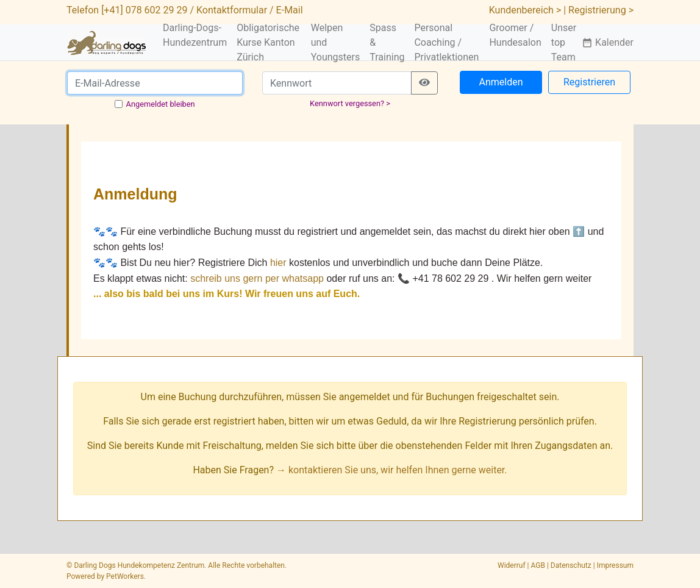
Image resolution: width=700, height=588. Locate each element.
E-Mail (290, 10)
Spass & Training (387, 42)
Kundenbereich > (525, 10)
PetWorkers (125, 576)
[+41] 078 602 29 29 (144, 10)
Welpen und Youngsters (336, 42)
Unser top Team (564, 42)
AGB (538, 565)
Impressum (615, 565)
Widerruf (512, 565)
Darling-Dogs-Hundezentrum (195, 35)
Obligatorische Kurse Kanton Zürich (268, 42)
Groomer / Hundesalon (515, 35)
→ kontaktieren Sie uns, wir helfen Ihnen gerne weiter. (392, 470)
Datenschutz (571, 565)
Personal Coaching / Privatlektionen (446, 42)
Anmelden (501, 82)
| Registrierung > (598, 10)
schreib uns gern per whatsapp (257, 278)
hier (278, 263)
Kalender (608, 42)
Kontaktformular (232, 10)
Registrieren (589, 82)
